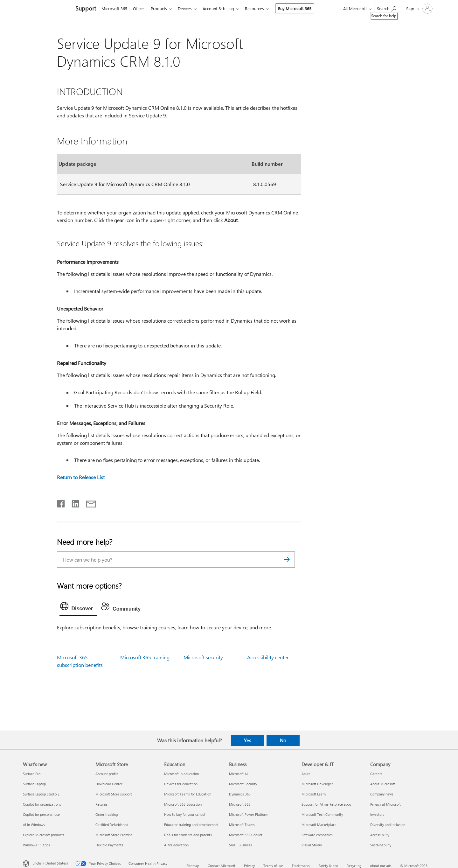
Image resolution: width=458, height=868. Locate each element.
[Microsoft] (45, 9)
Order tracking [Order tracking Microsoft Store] (107, 814)
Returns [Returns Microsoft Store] (101, 804)
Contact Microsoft (222, 866)
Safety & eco (328, 866)
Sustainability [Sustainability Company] (381, 845)
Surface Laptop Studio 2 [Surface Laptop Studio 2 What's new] (41, 794)
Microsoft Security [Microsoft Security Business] (243, 784)
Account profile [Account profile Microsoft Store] (107, 774)
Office (140, 8)
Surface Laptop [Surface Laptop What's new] (34, 784)
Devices (189, 8)
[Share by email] (88, 502)
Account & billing (223, 8)
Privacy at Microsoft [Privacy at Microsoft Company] (385, 804)
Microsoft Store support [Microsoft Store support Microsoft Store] (114, 794)
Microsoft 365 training (145, 657)
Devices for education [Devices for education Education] (181, 784)
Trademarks (301, 866)
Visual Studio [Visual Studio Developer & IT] (312, 845)
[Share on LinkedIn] (73, 502)
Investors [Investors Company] (377, 814)
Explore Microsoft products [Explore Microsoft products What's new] (44, 835)
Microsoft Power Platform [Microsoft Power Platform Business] (249, 814)
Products (161, 8)
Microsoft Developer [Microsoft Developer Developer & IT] (317, 784)
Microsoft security (203, 657)
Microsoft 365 (114, 8)
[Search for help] (387, 8)
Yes (247, 740)
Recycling (354, 866)
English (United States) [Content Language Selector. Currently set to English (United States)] (50, 863)
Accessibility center (268, 657)
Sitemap (193, 866)
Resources (261, 8)
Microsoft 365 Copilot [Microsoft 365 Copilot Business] (246, 835)
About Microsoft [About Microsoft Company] (383, 784)
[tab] (78, 608)
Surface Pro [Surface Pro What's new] (32, 774)
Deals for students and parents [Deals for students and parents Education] (188, 835)
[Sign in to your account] (419, 9)
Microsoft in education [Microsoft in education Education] (181, 774)
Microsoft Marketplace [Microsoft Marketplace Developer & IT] (319, 825)
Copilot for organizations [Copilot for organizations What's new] (42, 804)
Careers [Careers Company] (376, 774)
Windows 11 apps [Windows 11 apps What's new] (36, 845)
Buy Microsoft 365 (301, 8)
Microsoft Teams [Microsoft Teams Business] (242, 825)
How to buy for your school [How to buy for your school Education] (185, 814)
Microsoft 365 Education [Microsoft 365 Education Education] (183, 804)
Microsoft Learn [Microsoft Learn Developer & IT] (314, 794)
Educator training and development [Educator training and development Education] (191, 825)
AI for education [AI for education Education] (176, 845)
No (283, 740)
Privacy (249, 866)
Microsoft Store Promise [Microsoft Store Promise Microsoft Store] (114, 835)
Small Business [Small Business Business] (240, 845)
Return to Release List (81, 477)
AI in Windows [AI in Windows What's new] (34, 825)
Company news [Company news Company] (382, 794)
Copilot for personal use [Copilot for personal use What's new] (41, 814)
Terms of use (273, 866)
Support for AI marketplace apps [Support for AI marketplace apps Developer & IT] (326, 804)
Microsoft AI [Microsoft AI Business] (238, 774)
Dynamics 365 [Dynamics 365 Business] (240, 794)
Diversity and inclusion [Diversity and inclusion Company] (388, 825)
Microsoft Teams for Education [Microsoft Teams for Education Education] (188, 794)
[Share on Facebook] (61, 502)
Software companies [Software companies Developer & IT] (317, 835)
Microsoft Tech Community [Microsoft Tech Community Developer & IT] (322, 814)
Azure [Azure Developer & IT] (306, 774)
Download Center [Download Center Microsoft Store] (109, 784)
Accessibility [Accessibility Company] (380, 835)
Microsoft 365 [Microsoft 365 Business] (240, 804)
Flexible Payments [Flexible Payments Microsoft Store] (109, 845)
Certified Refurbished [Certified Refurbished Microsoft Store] (112, 825)
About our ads (381, 866)
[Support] (85, 9)
